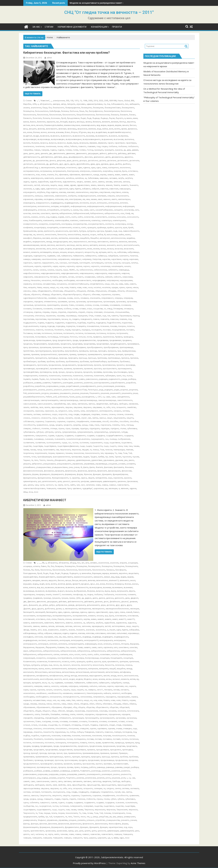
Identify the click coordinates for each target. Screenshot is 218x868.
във (89, 132)
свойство (62, 785)
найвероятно (91, 256)
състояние (84, 443)
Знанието (134, 185)
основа (96, 305)
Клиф (128, 213)
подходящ (60, 326)
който (80, 217)
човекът (113, 485)
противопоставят (121, 764)
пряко (131, 372)
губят (78, 598)
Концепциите (116, 658)
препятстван (29, 351)
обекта (98, 704)
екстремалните (59, 171)
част (32, 834)
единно (91, 612)
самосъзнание (30, 404)
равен (82, 379)
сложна (112, 414)
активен (94, 563)
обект (92, 704)
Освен (71, 305)
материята (104, 669)
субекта (121, 799)
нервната (27, 284)
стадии (57, 799)
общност (86, 294)
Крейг (131, 228)
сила (70, 411)
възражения (107, 139)
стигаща (130, 425)
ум (110, 817)
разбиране (28, 383)
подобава (82, 323)
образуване (57, 707)
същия (89, 446)
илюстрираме (75, 199)
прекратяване (80, 750)
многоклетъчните (131, 245)
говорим (45, 150)
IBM (132, 101)
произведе (130, 365)
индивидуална (57, 203)
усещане (72, 820)
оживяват (52, 298)
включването (52, 129)
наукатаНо (47, 266)
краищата (92, 228)
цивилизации (113, 831)
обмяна (133, 704)
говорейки (28, 150)
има (88, 199)
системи (37, 414)
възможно (55, 136)
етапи (43, 175)
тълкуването (59, 817)
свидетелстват (102, 404)
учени (77, 467)
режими (53, 778)
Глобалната (109, 595)
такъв (39, 450)
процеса (70, 372)
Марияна (37, 238)
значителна (101, 630)
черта (50, 834)
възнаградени (96, 587)
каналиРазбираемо (104, 210)
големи (68, 150)
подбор (27, 736)
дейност (103, 153)
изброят (95, 189)
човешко (68, 838)
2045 (106, 101)
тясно (83, 817)
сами (108, 397)
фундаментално (72, 827)
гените (49, 595)
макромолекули (30, 669)
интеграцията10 (91, 640)
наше (65, 270)
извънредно (125, 189)
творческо (133, 810)
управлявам (89, 464)
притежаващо (114, 358)
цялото (26, 834)
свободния (40, 785)
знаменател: (53, 630)
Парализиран (125, 316)
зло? (40, 630)
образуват (67, 707)
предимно (127, 340)
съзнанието (60, 439)
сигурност (63, 411)
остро (90, 309)
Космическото (54, 662)
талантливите (49, 450)
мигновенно (103, 242)
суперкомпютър (101, 432)
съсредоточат (45, 806)
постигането (69, 333)
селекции (98, 788)
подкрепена (71, 323)
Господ (90, 150)
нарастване (116, 259)
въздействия (101, 132)
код (48, 217)
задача (26, 182)
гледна (104, 146)
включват (62, 129)
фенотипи (53, 824)
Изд (48, 192)
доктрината (81, 605)
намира (27, 259)
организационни (94, 302)
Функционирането (60, 478)
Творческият (122, 810)
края (125, 228)
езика (105, 168)
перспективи (41, 319)
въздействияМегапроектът (119, 132)
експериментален (31, 171)
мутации (103, 252)
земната (101, 185)
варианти (51, 122)
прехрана (112, 351)
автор (63, 104)
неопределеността (71, 697)
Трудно (94, 457)
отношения (28, 316)
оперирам (128, 298)
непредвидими (99, 280)
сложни (120, 414)
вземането (98, 577)
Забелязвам (93, 178)
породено (76, 330)
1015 (77, 101)
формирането (58, 474)
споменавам (96, 421)
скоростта (63, 414)
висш (26, 129)
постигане (58, 333)
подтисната (45, 736)
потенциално (73, 743)
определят (28, 718)
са (104, 397)
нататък (134, 263)
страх (68, 428)
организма (121, 302)
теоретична (28, 453)
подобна (91, 323)
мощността (90, 252)
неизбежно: (41, 693)
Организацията (92, 718)
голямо (83, 150)
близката (115, 115)
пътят (76, 379)
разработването (118, 383)
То (116, 453)
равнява (119, 767)
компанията (48, 220)
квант (26, 651)
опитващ (65, 714)
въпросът (62, 143)
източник (39, 637)
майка (121, 235)
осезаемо (80, 305)
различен (78, 383)
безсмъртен (86, 108)
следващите (83, 792)
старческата (106, 425)
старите (73, 799)
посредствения (118, 330)
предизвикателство (88, 340)
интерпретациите (76, 644)
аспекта (36, 566)
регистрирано (30, 778)
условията (131, 464)
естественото (29, 175)
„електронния (59, 101)
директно (129, 157)
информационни (78, 206)
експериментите (80, 616)
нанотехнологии (49, 259)
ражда (124, 379)
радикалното (114, 379)
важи (135, 118)
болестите (37, 118)
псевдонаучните (30, 376)
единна (87, 168)
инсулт (93, 203)
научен (62, 266)
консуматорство (80, 224)
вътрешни (84, 143)
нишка (46, 287)
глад (98, 146)
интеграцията (77, 640)
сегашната (77, 788)
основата (27, 309)
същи (82, 446)
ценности (75, 481)
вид (98, 125)
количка (112, 217)
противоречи (46, 372)
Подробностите (114, 323)
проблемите (113, 361)
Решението (95, 393)
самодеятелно (123, 397)
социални (61, 421)
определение (101, 714)
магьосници (112, 235)
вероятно (123, 573)
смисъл (102, 418)
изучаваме (49, 637)
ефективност (87, 175)
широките (102, 838)
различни (88, 383)
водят (42, 584)
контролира (120, 224)
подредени (101, 323)
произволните (56, 369)
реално (49, 390)
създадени (110, 803)
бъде (89, 118)
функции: (97, 474)
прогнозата (42, 365)
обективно (107, 704)
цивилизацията (110, 481)
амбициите (134, 104)
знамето (125, 185)
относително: (61, 728)
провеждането (30, 365)
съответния (40, 443)
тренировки (77, 457)
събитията (34, 803)
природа (63, 358)
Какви (80, 647)
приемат (114, 753)
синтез (118, 788)
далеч (31, 153)
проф (55, 372)
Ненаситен (36, 280)
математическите (59, 669)
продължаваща (107, 760)
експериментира (44, 616)
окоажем (112, 711)
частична (40, 834)
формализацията (31, 827)
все (25, 132)
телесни (109, 450)
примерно (82, 354)
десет (106, 602)
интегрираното (30, 644)
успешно (90, 820)
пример (73, 354)
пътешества (55, 379)
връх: (93, 584)
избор (40, 633)
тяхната (50, 460)
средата (59, 425)
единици (75, 612)
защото (135, 626)
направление (64, 259)
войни (105, 129)
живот (132, 175)
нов (61, 287)
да (125, 150)
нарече (110, 686)
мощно (71, 252)
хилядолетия (101, 478)
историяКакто (53, 210)
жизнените (60, 178)
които (74, 217)
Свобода (116, 781)
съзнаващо (39, 439)
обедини (84, 704)
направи (64, 686)
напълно (93, 686)
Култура (83, 231)
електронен (85, 171)
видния (111, 125)
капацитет (118, 210)
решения (105, 393)
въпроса (44, 143)
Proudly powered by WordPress (89, 863)
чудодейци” (87, 488)
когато (42, 217)
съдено (61, 803)
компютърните (119, 220)
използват (111, 633)
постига (125, 739)
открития (62, 312)
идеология (63, 189)
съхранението (96, 443)
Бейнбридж (55, 111)
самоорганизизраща (69, 400)
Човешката (51, 488)
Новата (73, 287)
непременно (99, 697)
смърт (110, 418)
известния (114, 189)
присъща (83, 358)
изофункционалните (87, 196)
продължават (94, 760)
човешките (37, 838)
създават (91, 436)
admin (48, 58)
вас (58, 122)
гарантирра (131, 143)
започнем (86, 626)
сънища (113, 439)
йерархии (134, 644)
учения (133, 820)
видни (104, 125)
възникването (102, 136)
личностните (51, 235)
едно (99, 168)
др (47, 164)
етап (38, 175)
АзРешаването (118, 104)
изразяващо (133, 633)
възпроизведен (58, 139)
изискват (71, 192)
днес (25, 605)
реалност (58, 390)
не (77, 270)
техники (69, 453)
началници (105, 266)
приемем (35, 354)
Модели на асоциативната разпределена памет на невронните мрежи (108, 3)
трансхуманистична (62, 457)
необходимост (42, 697)
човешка (118, 834)
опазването (28, 714)
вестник (27, 125)
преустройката (71, 351)
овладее (70, 711)
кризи (40, 231)
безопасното (58, 108)
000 (68, 101)
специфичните (83, 421)
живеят (101, 619)
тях (88, 817)
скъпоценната (59, 792)
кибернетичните (128, 651)
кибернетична (83, 651)
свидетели (107, 781)
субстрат (40, 432)
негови (116, 690)
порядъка (86, 330)
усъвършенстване (60, 467)
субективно (130, 799)
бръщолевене (73, 118)
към (120, 231)
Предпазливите (40, 344)
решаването (65, 393)
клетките (64, 654)
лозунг (93, 235)
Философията (115, 824)
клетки (56, 654)
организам (81, 302)
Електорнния (73, 171)
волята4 (61, 584)
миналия (132, 242)
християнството (37, 831)
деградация (93, 153)
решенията (127, 393)
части (42, 485)
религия (101, 778)
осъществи (98, 309)
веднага (72, 122)
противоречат (29, 767)
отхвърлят (84, 728)
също (106, 446)
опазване (85, 298)
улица (95, 817)
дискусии (27, 161)
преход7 (34, 753)
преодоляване (103, 750)
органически (40, 305)
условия (122, 464)
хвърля (91, 478)
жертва (103, 175)
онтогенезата (133, 711)
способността (29, 425)
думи (93, 164)
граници (47, 598)
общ (75, 707)
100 (72, 101)
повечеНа (105, 319)
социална (39, 421)
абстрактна (53, 563)
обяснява (96, 294)
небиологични (100, 270)
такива (26, 450)
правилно (97, 337)
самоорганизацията (49, 400)
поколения (97, 736)
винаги (125, 125)
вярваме (93, 143)
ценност (66, 481)
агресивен (81, 104)
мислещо (71, 245)
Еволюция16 (29, 612)
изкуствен (94, 192)
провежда (39, 760)
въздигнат (28, 136)
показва (114, 326)
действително (47, 157)
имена (70, 637)
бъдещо (104, 118)
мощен (56, 252)
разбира (132, 379)
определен (28, 302)
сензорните (29, 411)
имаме (94, 199)
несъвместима (49, 284)
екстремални (46, 171)
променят (88, 369)
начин (36, 270)
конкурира (52, 658)
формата (27, 474)
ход (125, 827)
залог (94, 182)
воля (111, 129)
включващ (72, 129)
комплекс (74, 220)
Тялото (42, 460)
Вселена (110, 584)
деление (99, 602)
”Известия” (45, 101)
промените (78, 369)
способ (105, 421)
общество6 (124, 707)
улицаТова (104, 817)
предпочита (66, 344)
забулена (90, 623)
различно (126, 771)
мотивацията (46, 252)
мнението (111, 245)
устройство (100, 820)
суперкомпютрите (85, 432)
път (47, 379)
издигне (54, 192)
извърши (57, 633)
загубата (129, 178)
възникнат (40, 591)
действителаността (32, 157)
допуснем (61, 161)
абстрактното (46, 104)
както (92, 210)
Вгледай (64, 122)
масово (54, 238)
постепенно (47, 333)
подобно (35, 736)
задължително (69, 182)
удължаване (109, 460)
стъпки (123, 428)
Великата (97, 122)
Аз (105, 104)
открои (89, 312)
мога (49, 249)
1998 (85, 101)
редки (117, 390)
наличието (124, 256)
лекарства (28, 235)
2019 (96, 101)
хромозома (51, 831)
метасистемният (97, 672)
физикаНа (60, 471)
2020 (101, 101)
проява (70, 767)
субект (113, 799)
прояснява (108, 372)
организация (109, 302)
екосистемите (29, 616)
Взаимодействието (47, 577)
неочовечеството (83, 280)
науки (55, 266)
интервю (55, 206)
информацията (30, 210)
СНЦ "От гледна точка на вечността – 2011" (109, 12)
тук (107, 457)
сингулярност (92, 411)
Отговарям (118, 309)
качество (36, 213)
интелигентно (44, 206)
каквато (73, 647)
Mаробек (27, 104)
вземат (107, 577)
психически (67, 376)
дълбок (118, 164)
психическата (55, 376)
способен (114, 421)
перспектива (29, 319)
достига (103, 161)
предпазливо (54, 344)
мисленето (61, 245)
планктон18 (48, 732)
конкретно (41, 658)
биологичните (85, 570)
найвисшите (104, 683)
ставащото (48, 799)
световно (87, 781)
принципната (41, 358)
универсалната (30, 820)
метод (67, 676)
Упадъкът (42, 820)
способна (134, 421)
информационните (96, 206)
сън (107, 439)
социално (71, 421)
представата (132, 746)
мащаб (113, 669)
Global (127, 101)
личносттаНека (74, 235)
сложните (129, 414)
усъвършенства (113, 820)
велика (89, 122)
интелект (124, 203)
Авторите (71, 104)
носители (106, 287)
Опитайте (45, 714)
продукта (83, 760)
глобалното (133, 146)
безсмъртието (128, 108)
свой (55, 785)
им (84, 199)
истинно (116, 644)
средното (68, 425)
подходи (51, 326)
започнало (28, 185)
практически (108, 337)
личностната (98, 665)
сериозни (39, 411)
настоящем (73, 263)
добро (52, 605)
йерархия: (40, 647)
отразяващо (71, 316)
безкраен (59, 566)
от (105, 309)
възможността (79, 136)
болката (46, 118)
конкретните (55, 224)
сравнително (42, 425)
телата (54, 813)
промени (68, 369)
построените (122, 333)
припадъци (53, 358)
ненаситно (46, 280)
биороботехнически (86, 115)
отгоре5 (86, 725)
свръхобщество (79, 785)
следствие (96, 414)
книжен (35, 217)
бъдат (83, 118)
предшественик (66, 750)
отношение (109, 312)
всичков (51, 132)
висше (68, 580)
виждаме (36, 580)
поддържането (30, 323)
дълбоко (127, 164)
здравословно (83, 185)
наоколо (55, 686)
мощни (63, 252)
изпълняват (122, 633)
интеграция (65, 640)
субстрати (49, 432)
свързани (78, 407)
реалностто (68, 390)
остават (83, 309)
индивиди (97, 637)
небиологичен (86, 270)
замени (36, 626)
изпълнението (122, 196)
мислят (107, 676)
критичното (49, 231)
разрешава (43, 774)
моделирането (80, 249)
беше (82, 111)
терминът (60, 453)
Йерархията (51, 647)
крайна (90, 662)
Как (81, 210)
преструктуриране (43, 351)
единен (67, 612)
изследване (49, 199)
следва (76, 414)
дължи (59, 609)
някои (136, 287)
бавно (44, 566)
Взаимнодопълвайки (54, 125)
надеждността (40, 256)
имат (100, 199)
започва (69, 626)
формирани (70, 474)
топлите (27, 457)
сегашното (121, 407)
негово (71, 277)
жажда (96, 175)
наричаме (134, 259)
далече (102, 598)
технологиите (72, 813)
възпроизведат (30, 139)
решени (75, 393)
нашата (59, 270)
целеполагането (49, 481)
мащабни (121, 669)
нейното (117, 277)
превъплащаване (44, 340)
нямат (70, 704)
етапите (50, 175)
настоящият (85, 263)
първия (35, 379)
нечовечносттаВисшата (78, 284)
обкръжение (101, 291)
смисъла (35, 795)
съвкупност (45, 803)
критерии (124, 662)
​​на (52, 683)
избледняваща (30, 633)
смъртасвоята (119, 418)
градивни (27, 598)
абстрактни (64, 563)
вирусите (53, 580)
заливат (87, 182)
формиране (45, 827)
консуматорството (96, 224)
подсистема (127, 323)
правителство (108, 743)
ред (39, 778)
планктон (38, 732)
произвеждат (29, 369)
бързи (112, 118)
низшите (32, 287)
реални (42, 390)
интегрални (114, 203)
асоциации (133, 563)
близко (132, 115)
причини (134, 358)
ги (85, 595)
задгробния (43, 182)
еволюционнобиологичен (117, 609)
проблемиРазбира (98, 361)
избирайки (134, 630)
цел (39, 481)
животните (49, 178)
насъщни (126, 263)
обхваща (46, 294)
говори (37, 150)
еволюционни (85, 609)
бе (49, 566)
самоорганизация (31, 400)
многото (58, 679)
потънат (82, 337)
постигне (79, 333)
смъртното (57, 795)
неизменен (68, 693)
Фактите (99, 467)
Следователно (107, 792)
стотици (54, 428)
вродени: (85, 584)
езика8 (129, 612)
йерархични (29, 647)
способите (124, 421)
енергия (117, 171)
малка (41, 669)
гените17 (57, 595)
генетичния (51, 146)
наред (125, 259)
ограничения (92, 711)
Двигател (31, 602)
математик (63, 238)
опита (37, 714)
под (130, 319)
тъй (51, 817)
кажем (76, 210)
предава (27, 746)
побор (73, 732)
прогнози (59, 760)
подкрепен (60, 323)
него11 (100, 690)
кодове (61, 217)
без (50, 108)
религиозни (91, 778)
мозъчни (119, 249)
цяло (137, 831)
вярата (132, 591)
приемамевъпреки (91, 753)
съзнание (49, 439)
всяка (26, 587)
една (93, 168)
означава (62, 298)
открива (46, 312)
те (91, 450)
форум (80, 474)
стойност (36, 428)
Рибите (49, 397)
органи (72, 302)
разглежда (96, 771)
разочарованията (102, 383)
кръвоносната (62, 231)
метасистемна (55, 672)
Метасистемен (41, 672)
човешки (27, 838)
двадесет (134, 598)
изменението (61, 196)
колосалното (133, 217)
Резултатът (71, 778)
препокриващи (126, 347)
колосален (121, 217)
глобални (122, 146)
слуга (54, 418)
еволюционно (98, 609)
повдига (76, 319)
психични (88, 376)
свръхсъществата (109, 785)
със (70, 443)
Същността (98, 446)
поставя (37, 333)
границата (99, 150)
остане (34, 725)
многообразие (47, 679)
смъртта (130, 418)
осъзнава (43, 725)
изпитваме (102, 196)
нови (79, 287)
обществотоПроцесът (72, 294)
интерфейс (65, 206)
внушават (27, 584)
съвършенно (41, 436)
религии (80, 778)
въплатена (129, 139)
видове (118, 125)
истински (42, 210)
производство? (42, 369)
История (125, 644)
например (87, 259)
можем (96, 249)
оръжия (64, 305)
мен (71, 242)
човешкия (62, 488)
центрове (85, 481)
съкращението (97, 439)
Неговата (54, 277)
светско (92, 404)
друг (61, 164)
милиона (114, 242)
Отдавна (94, 725)
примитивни (29, 757)
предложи (28, 344)
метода (74, 676)
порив (68, 330)
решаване (54, 393)
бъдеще (96, 118)
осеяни (88, 305)
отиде (119, 725)
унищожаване (49, 464)
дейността (112, 153)
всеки (30, 132)
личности (76, 665)
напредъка (73, 686)
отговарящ (76, 725)
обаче (76, 704)
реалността (126, 774)
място (110, 252)
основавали (115, 305)
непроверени (113, 280)
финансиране (114, 471)
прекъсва (67, 347)
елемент (92, 616)
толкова (107, 813)
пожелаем (56, 736)
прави (98, 743)
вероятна (131, 122)
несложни (37, 284)
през (25, 347)
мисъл (86, 245)
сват (69, 404)
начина (43, 270)
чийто (73, 485)
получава (107, 736)
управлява (63, 820)
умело (131, 460)
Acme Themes (138, 863)
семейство (132, 407)
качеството (46, 213)
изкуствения (105, 192)
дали (37, 153)
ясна (31, 492)
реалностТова (81, 390)
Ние (25, 287)
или (66, 199)
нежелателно (29, 693)
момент (27, 252)
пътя (70, 379)
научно (86, 266)
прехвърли (84, 351)
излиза (125, 192)
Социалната (50, 421)
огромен (116, 294)
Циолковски (132, 481)
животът (69, 623)
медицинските (39, 242)
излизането (28, 196)
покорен (122, 326)
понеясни (49, 330)
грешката (56, 598)
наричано (28, 263)
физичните (102, 471)
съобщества (29, 806)
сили (83, 411)
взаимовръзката (88, 125)
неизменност (80, 693)
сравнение (134, 795)
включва (41, 129)
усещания (113, 464)
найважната (66, 256)
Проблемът (125, 361)
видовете (27, 580)
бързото (120, 118)
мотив (133, 679)
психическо (78, 376)
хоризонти (118, 478)
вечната (40, 125)
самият (26, 781)
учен (71, 467)
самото (54, 781)
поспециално (80, 739)
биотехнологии (103, 115)
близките (124, 115)
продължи (133, 760)
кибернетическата (51, 651)
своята (47, 407)
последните (96, 330)
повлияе (123, 319)
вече (33, 125)
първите (27, 379)
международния (60, 242)
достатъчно (93, 161)
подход (43, 326)
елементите (96, 171)
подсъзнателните (31, 326)
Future (120, 101)
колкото (115, 654)
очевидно (127, 728)
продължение (55, 365)
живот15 (131, 619)
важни (26, 122)
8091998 (113, 101)
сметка (95, 418)
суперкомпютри (69, 432)
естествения (133, 616)
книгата (27, 217)
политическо (29, 330)
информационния (113, 206)
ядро (122, 838)
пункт (119, 376)
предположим (96, 746)
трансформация (44, 457)
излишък (39, 196)
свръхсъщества (93, 785)
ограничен (106, 294)
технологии (79, 453)
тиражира (109, 453)
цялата (30, 485)
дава (129, 150)
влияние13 (114, 580)
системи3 (36, 792)
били (37, 570)
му (97, 252)
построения (29, 337)
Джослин (88, 157)
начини (51, 270)
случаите (69, 418)
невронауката (101, 273)
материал (72, 669)
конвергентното (30, 224)
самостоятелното (125, 400)
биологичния (55, 115)
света (60, 781)
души (112, 164)
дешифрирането (76, 157)
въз (93, 132)
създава (69, 803)
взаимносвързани (72, 125)
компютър (96, 220)
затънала (45, 185)
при (119, 351)
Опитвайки (55, 714)
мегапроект (105, 238)
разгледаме (68, 383)
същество (27, 446)
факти (92, 467)
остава (75, 309)
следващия (85, 414)
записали (118, 182)
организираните (107, 718)
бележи (27, 570)
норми (132, 700)
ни (116, 284)
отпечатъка (40, 316)
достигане (112, 161)
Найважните (78, 256)
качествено (124, 647)
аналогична (36, 108)
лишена (85, 235)
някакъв (42, 704)
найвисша (102, 256)
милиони (123, 242)
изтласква (59, 199)
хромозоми (62, 831)
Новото (125, 700)
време (124, 129)
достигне (111, 605)
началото (27, 270)
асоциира (28, 566)
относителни (49, 728)
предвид (35, 746)
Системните (46, 792)
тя (32, 460)
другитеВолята (83, 164)
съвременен (29, 436)
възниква (90, 136)
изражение (28, 199)
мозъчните (129, 249)
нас (57, 263)
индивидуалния (71, 203)
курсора (100, 231)
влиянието (124, 580)
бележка (65, 111)
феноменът (49, 471)
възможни (45, 136)
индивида (87, 637)
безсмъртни (119, 566)
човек (98, 485)
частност (50, 485)
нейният (109, 277)
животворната (37, 178)
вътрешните (122, 591)
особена (67, 309)
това (120, 453)
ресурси (45, 393)
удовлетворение (83, 460)
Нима (39, 287)
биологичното (69, 115)
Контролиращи (92, 658)
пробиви (42, 361)
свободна (113, 404)
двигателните (59, 153)
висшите (33, 129)
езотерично (113, 168)
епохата (100, 616)
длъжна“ (125, 602)
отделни (38, 312)
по (70, 319)
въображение (80, 591)
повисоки (114, 319)
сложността (46, 418)
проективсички (109, 365)
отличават (98, 312)
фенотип (43, 824)
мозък (103, 249)
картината (108, 647)
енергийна (108, 171)
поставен (130, 330)
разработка (28, 386)
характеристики (116, 827)
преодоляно (116, 750)
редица (45, 778)
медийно (27, 242)
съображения (124, 439)
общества (90, 707)
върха (107, 591)
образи (27, 294)
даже (26, 153)
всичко (44, 132)
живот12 (122, 619)
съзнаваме (28, 439)
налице (126, 683)
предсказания (109, 746)
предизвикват (115, 340)
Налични (134, 256)
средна (33, 799)
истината (107, 644)
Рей (25, 393)
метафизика (125, 672)
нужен (122, 287)
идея (71, 189)
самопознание (43, 781)
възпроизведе (44, 139)
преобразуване (79, 347)
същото (113, 446)
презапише (34, 347)
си (56, 411)
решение (84, 393)
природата (73, 358)
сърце (64, 443)
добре (45, 605)
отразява (61, 316)
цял (25, 485)
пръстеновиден (120, 372)
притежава (102, 358)
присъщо (92, 358)
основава (104, 305)
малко (128, 235)
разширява (72, 774)
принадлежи (109, 354)
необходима (29, 697)
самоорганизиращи (107, 400)
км (132, 213)
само (113, 397)
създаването (80, 436)
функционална (30, 478)
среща (85, 425)
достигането (123, 161)
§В (43, 563)
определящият (52, 718)
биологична (126, 111)
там (57, 450)
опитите (80, 714)
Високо (133, 125)
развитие (47, 383)
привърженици (129, 351)
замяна (101, 182)
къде (115, 231)
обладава (112, 291)
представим (77, 344)
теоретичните (41, 453)
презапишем (45, 347)
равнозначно (92, 379)
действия (58, 157)
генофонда (78, 595)
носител (97, 287)
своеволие (133, 404)
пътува (64, 379)
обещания (81, 291)
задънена (132, 623)
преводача (128, 337)
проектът (121, 365)
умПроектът (37, 464)
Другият (27, 609)
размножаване (30, 774)
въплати (27, 143)
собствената (29, 421)
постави (90, 739)
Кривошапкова (30, 231)
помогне (40, 330)
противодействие (31, 372)
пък (124, 376)
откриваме (127, 725)
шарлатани (99, 488)
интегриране (120, 640)
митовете (94, 245)
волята (117, 129)
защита (54, 185)
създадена (100, 436)
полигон (131, 326)
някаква (33, 704)
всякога (32, 587)
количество (89, 217)
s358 (34, 104)
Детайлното (115, 602)
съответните (29, 443)
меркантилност (80, 242)
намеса (47, 686)
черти (60, 485)
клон (71, 654)
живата (111, 175)
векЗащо (81, 122)
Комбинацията (35, 220)
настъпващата (97, 263)
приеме (27, 354)
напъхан (102, 686)
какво (86, 210)
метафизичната (56, 676)
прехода (93, 351)
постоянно (49, 743)
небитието (113, 270)
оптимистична (50, 302)
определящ (39, 718)
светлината (82, 404)
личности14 (86, 665)
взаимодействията (65, 577)
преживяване (133, 344)
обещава (117, 704)
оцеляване (102, 728)
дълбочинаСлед (30, 168)
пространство (89, 764)
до (34, 161)
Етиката (61, 619)
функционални (44, 478)
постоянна (101, 333)
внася (133, 580)
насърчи (117, 263)
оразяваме (62, 302)
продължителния (85, 365)
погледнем (127, 732)
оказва (70, 298)
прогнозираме (71, 760)
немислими (128, 277)
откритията (72, 312)
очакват (98, 316)
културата (91, 231)
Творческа (89, 810)
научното (95, 266)
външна (69, 591)
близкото (27, 118)
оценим (111, 728)
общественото (102, 707)
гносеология (121, 595)
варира (106, 573)
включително (102, 580)
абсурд (73, 563)
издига (65, 633)
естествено (133, 171)
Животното (60, 623)
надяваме (51, 256)
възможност (66, 136)
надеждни (28, 256)
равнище (110, 767)
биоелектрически (112, 111)
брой (63, 118)
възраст (61, 591)
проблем (51, 361)
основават (73, 721)
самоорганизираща (88, 400)
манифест (28, 238)
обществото (56, 294)
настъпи (108, 263)
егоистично (71, 168)
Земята (117, 185)
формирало (45, 474)
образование (29, 707)
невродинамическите (50, 273)
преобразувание (111, 347)
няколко (27, 291)
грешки (65, 598)
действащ (122, 153)
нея (112, 284)
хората (26, 831)
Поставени (28, 333)
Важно (33, 122)
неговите (63, 277)
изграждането (30, 192)
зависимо (104, 178)
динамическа (117, 157)
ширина (93, 838)
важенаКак (86, 573)
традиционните (30, 817)
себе (108, 407)
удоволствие (97, 460)
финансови (127, 471)
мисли (79, 245)
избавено (86, 189)
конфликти (28, 228)
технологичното (92, 453)
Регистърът (93, 390)
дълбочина (50, 609)
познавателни (93, 326)
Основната (37, 309)
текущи (47, 813)
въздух (36, 136)
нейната (100, 277)
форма (125, 824)
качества (27, 213)
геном (60, 146)
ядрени (133, 488)
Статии (29, 101)
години (61, 150)
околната (122, 711)
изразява (38, 199)
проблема (60, 361)
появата (83, 743)
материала (82, 669)
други (73, 164)
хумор (71, 831)
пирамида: (28, 732)
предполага (83, 746)
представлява (89, 344)
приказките (63, 354)
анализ (26, 108)
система (126, 411)
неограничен (56, 697)
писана (65, 319)
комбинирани (126, 654)
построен (111, 333)
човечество (95, 834)
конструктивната (65, 658)
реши (135, 393)
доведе (71, 605)
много (120, 245)
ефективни (64, 175)
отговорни (28, 312)
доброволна (62, 605)
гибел (66, 146)
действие (131, 153)
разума (63, 774)
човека (105, 485)
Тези (102, 450)
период (136, 316)
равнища (101, 767)
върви (69, 143)
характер (76, 478)
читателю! (90, 485)
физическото (88, 824)
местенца (92, 242)
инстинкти (84, 203)
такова (33, 450)
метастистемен (112, 672)
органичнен (29, 721)
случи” (84, 418)
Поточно (74, 337)
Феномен (129, 467)
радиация (103, 379)
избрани (48, 633)
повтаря (118, 732)
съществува (38, 446)
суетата (58, 432)
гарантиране (29, 595)
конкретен (43, 224)
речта (108, 778)
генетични (40, 146)
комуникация (29, 658)
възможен (50, 587)
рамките (82, 774)
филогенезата (101, 824)
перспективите (54, 319)
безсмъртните (132, 566)
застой (37, 185)
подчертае (71, 326)
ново (85, 287)
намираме (36, 259)
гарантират (120, 143)
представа (121, 746)
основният (112, 721)
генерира (40, 595)
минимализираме (31, 245)
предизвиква (103, 340)
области (121, 291)
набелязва (122, 252)
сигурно (110, 788)
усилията (81, 820)
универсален (130, 817)
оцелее (93, 728)
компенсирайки (62, 220)
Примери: (123, 753)
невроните (28, 277)
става (91, 425)
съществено (127, 443)
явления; (125, 488)
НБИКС (72, 270)
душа (34, 609)
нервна (134, 697)
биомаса (110, 570)
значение (28, 189)
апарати (123, 563)
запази (51, 626)
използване (100, 633)
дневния (133, 602)
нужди (26, 704)
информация (128, 206)
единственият (102, 612)
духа (98, 164)
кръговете (74, 231)
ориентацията (53, 305)
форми (35, 474)
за (86, 178)
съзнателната (131, 803)
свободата (126, 781)
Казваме (61, 647)
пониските (28, 739)
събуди (124, 432)
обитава (91, 291)
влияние (92, 129)
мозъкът (116, 679)
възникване (117, 587)
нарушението (48, 263)
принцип (119, 354)
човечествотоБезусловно (34, 488)
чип (78, 485)
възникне (113, 136)
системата (28, 414)
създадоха (129, 436)
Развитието (57, 383)
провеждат (49, 760)
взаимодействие (30, 577)
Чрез (69, 488)
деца (65, 157)
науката (38, 266)
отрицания (83, 316)
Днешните (33, 605)
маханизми (74, 238)
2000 (90, 101)
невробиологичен (31, 273)
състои (75, 443)
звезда (26, 630)
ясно (36, 492)
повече (96, 319)
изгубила (41, 192)
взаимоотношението (83, 577)
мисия (43, 245)
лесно (56, 665)
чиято (57, 834)
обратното (36, 294)
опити (73, 714)
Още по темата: (33, 94)
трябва (101, 457)
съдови (51, 436)
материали (93, 669)
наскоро (63, 263)
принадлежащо (56, 757)
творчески (76, 450)
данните (44, 153)
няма (34, 291)
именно (107, 199)
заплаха (126, 182)
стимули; (27, 428)
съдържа (59, 436)
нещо (107, 284)
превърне (130, 743)
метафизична (42, 676)
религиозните (34, 393)
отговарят (66, 725)
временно (132, 129)
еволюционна (71, 609)
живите (125, 175)
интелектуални (30, 206)
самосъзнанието (45, 404)
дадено (88, 598)
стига (123, 425)
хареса (84, 478)
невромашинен (87, 273)
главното (82, 146)
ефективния (75, 175)
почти (89, 337)
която (84, 228)
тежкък (96, 450)
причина (125, 358)
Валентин (41, 122)
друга (67, 164)
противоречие (43, 767)
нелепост (116, 693)
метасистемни (68, 672)
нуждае (115, 287)
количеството (101, 217)
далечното (119, 598)
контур (130, 224)
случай (77, 418)
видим (123, 577)
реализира (120, 386)
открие (54, 312)
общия (38, 711)
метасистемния (82, 672)
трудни (86, 457)
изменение (49, 196)
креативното (113, 662)
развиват (55, 771)
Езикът (136, 612)
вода (99, 129)
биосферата (121, 570)
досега (75, 161)
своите (26, 407)
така (131, 446)
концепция (128, 658)
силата (76, 411)
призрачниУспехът (49, 354)
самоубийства (60, 404)
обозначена (131, 291)
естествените (121, 616)
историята (65, 210)
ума (126, 460)
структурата (94, 428)
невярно (92, 690)
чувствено (77, 488)
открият (82, 312)
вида (117, 577)
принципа (129, 354)
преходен (102, 351)
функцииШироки (120, 474)
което (68, 217)
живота (26, 178)
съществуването (44, 810)
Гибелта (74, 146)
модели (68, 249)
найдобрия (113, 256)
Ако (127, 104)
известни (104, 189)
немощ (26, 280)
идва (37, 189)
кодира (54, 217)
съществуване (50, 446)
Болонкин (55, 118)
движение (71, 153)
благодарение (30, 573)
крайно (110, 228)
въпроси (53, 143)
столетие (45, 428)
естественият (29, 619)
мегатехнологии (118, 238)
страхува (75, 428)
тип (102, 453)
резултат (124, 390)
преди (75, 340)
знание (72, 630)
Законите (27, 626)
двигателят (41, 602)
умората (27, 464)
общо (54, 711)
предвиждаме (46, 746)
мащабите (85, 238)
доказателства (42, 161)
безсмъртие (98, 108)
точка (34, 457)
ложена (129, 665)
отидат (112, 725)
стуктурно (115, 428)
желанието (78, 619)
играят (112, 630)
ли (34, 235)
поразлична (60, 739)
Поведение (89, 732)
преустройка (58, 351)
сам (133, 778)
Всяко (67, 132)
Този (125, 453)
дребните (54, 164)
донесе (53, 161)
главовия (91, 146)
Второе (74, 132)
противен (108, 764)
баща (45, 108)
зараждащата (98, 626)
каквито (87, 647)
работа (92, 767)
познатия (76, 736)
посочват (107, 330)
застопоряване (118, 626)
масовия (46, 238)
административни (95, 104)
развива (38, 383)
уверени (71, 460)
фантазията (119, 467)
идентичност (52, 189)
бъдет (58, 573)
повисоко (109, 732)
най (58, 256)
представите (39, 750)
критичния (134, 662)
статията (116, 425)
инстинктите (53, 640)
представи (28, 750)
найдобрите (116, 683)
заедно (80, 182)
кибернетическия (68, 651)
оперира (119, 298)
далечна (110, 598)
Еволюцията (51, 612)
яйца (25, 492)
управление (78, 464)
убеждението (60, 460)
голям (76, 150)
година (53, 150)
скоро (55, 414)
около (77, 298)
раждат (127, 767)
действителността (75, 602)
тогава (90, 813)
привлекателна (75, 753)
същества (98, 806)
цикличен (122, 481)
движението (81, 153)
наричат (37, 263)
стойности (91, 799)
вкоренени (82, 129)
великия (115, 122)
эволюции (113, 488)
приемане (105, 753)
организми (132, 302)
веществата (133, 573)
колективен (105, 654)
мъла (44, 683)
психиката (43, 376)
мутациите (36, 683)
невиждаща (124, 270)
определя (38, 302)
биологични (43, 115)
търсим (136, 457)
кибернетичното (112, 213)
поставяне (107, 739)
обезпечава (58, 291)
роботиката (63, 397)
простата (98, 369)
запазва (109, 182)
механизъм (83, 676)
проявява (98, 372)
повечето (99, 732)
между (49, 242)
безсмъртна (29, 111)
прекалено (57, 347)
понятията (49, 739)
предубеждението (118, 344)
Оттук (91, 316)
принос (68, 757)
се (104, 407)
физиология (64, 824)
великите (106, 122)
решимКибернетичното (34, 397)
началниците (117, 266)
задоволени (121, 623)
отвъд (110, 309)
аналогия (114, 563)
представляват (103, 344)
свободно (123, 404)
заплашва (60, 626)
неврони (125, 273)
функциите (107, 474)
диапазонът (99, 157)
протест (99, 764)
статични (81, 799)
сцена (26, 803)
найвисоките (92, 683)
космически (42, 662)
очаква (119, 728)
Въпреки (35, 143)
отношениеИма (122, 312)
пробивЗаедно (30, 361)
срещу (40, 799)
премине (91, 750)
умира (120, 817)
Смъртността (45, 795)
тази (126, 446)
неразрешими (126, 280)
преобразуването (95, 347)
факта (86, 467)
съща (106, 443)
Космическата (29, 662)
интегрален (102, 203)
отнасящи (28, 728)
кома (26, 220)
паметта (115, 316)
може (90, 249)
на (115, 252)
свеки (74, 404)
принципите (29, 358)
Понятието (59, 330)
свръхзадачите (58, 407)
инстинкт (42, 640)
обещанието (70, 291)
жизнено (78, 623)
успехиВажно (29, 467)
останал (129, 721)
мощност (79, 252)
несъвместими (39, 700)
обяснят (61, 711)
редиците (109, 390)
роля (123, 778)
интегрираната (106, 640)
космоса (76, 228)
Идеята (78, 189)
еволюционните (48, 168)
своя (41, 407)
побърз (80, 732)
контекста (110, 224)
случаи (61, 418)
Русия (72, 397)
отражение (51, 316)
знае (45, 630)
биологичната (30, 115)
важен (129, 118)
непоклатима (86, 697)
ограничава (80, 711)
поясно (91, 743)
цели (60, 481)
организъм (28, 305)
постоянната (38, 743)
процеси (78, 372)
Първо (42, 379)
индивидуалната (121, 637)
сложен (104, 414)
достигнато (28, 164)
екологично (125, 168)
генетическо (29, 146)
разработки (40, 386)
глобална (113, 146)
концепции (105, 658)
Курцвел (108, 231)
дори (69, 161)
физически (82, 471)
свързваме (97, 407)
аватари (56, 104)
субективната (29, 432)
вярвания (102, 143)
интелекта (63, 644)
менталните (29, 672)
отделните (103, 725)
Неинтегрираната (94, 693)
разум (62, 386)
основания (126, 305)
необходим (57, 280)
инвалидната (29, 203)
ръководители (88, 397)
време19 (76, 584)
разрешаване (52, 386)
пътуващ (84, 767)
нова (66, 287)
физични (92, 471)
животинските (37, 623)
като (137, 210)
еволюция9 (40, 612)
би (86, 111)
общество (114, 707)
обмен (125, 704)
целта (94, 831)
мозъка (110, 249)
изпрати (111, 196)
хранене (128, 478)
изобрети (72, 196)
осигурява (46, 721)
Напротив (97, 259)
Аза (108, 104)
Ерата (125, 171)
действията (89, 602)
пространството (110, 369)
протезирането (125, 369)
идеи (43, 189)
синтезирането (106, 411)
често (66, 485)
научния (41, 690)
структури (105, 428)
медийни (131, 238)
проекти (97, 365)
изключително (82, 192)
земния (109, 185)
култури (44, 665)
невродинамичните (70, 273)
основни (103, 721)
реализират (107, 774)
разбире (38, 771)
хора (110, 478)
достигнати (134, 161)
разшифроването (88, 386)
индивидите (107, 637)
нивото (133, 284)
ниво (126, 284)
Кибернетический (81, 213)
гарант (111, 143)
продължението (69, 365)
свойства (34, 407)
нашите (80, 690)
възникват (128, 587)
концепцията (53, 228)
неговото (79, 277)
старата (65, 799)
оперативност (107, 298)
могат (55, 249)
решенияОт (115, 393)
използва (90, 633)
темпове (130, 450)
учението (125, 820)
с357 (99, 397)
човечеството (123, 485)
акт (83, 563)
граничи (119, 150)
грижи (72, 598)
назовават (69, 683)
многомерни (29, 249)
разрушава (54, 774)
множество (41, 249)
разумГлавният (73, 386)
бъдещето (74, 573)
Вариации (97, 573)
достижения (40, 164)
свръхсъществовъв (31, 788)
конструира (67, 224)
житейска (70, 178)
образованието (43, 707)
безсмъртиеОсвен (113, 108)
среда (52, 425)
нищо (53, 287)
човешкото (78, 838)
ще (106, 488)
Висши (75, 580)
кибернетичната (98, 651)
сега (113, 407)
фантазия (108, 467)
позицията (81, 326)
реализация (109, 386)
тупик (111, 457)
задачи (34, 182)
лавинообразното (131, 231)
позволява (66, 736)
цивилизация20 (127, 831)
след (70, 414)
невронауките (114, 273)
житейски (79, 178)
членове (64, 834)
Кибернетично (97, 213)
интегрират (43, 644)
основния (58, 309)
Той (130, 453)
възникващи (29, 591)
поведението (86, 319)
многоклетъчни (131, 676)
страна (61, 428)
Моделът (88, 679)
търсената (127, 457)
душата (40, 609)
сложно (27, 418)
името (114, 199)
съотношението (53, 443)
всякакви (60, 132)
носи (90, 287)
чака (37, 485)
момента (35, 252)
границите (109, 150)
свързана (45, 788)
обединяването (44, 291)
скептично (46, 414)
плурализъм (60, 732)
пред (54, 340)
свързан (69, 407)
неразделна (111, 697)
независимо (90, 277)
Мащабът (95, 238)
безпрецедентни (73, 108)
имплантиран (124, 199)
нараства (106, 259)
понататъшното (119, 736)
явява (116, 838)
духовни (105, 164)
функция (104, 827)
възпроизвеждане (74, 139)
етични (68, 619)
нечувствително (97, 284)
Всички (36, 132)
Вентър (123, 122)
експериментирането (62, 616)
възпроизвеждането (92, 139)
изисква (62, 192)
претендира (128, 750)
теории (51, 453)
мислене (51, 245)
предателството (65, 340)
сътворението (76, 806)
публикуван (110, 376)
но (57, 287)
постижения (90, 333)
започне (77, 626)
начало (127, 266)
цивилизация (96, 481)
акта (87, 563)
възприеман (51, 591)
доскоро (83, 161)
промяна (77, 764)
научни (79, 266)
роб (55, 397)
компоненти (85, 220)
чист (83, 485)
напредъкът (76, 259)
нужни (129, 287)
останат (27, 725)
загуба (121, 178)
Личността (62, 235)
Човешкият (58, 838)
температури (119, 450)
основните (48, 309)
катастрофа (129, 210)
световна (68, 781)
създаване (69, 436)
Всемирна (119, 584)
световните (77, 781)
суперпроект (115, 432)
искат (100, 644)
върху (76, 143)
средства (77, 425)
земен (93, 185)
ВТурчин (83, 132)
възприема (123, 136)
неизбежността (55, 693)
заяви (66, 185)
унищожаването (64, 464)
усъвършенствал (43, 467)
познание (105, 326)
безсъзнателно (42, 111)
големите (132, 595)
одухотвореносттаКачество (35, 298)
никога (79, 700)
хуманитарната (30, 481)
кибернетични (113, 651)
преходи (52, 753)
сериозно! (49, 411)
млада (114, 676)
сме (89, 418)
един (80, 168)
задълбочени (55, 182)
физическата (71, 471)
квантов (55, 213)
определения (114, 714)
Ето (56, 175)
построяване (41, 337)
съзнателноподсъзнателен (78, 439)
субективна (132, 428)
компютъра (107, 220)
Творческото (29, 813)
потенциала (61, 743)
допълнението (93, 605)
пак (109, 316)
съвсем (54, 803)
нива (121, 284)
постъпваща (53, 337)
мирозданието (96, 676)
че (56, 485)
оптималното (65, 718)
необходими (69, 280)
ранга (100, 386)
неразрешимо (124, 697)
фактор (26, 824)
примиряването (95, 354)
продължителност (31, 764)
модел (61, 249)
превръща (119, 743)
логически (120, 665)
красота (118, 228)
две (51, 153)
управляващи (101, 464)
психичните (99, 376)
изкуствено (116, 192)
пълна (129, 376)
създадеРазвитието (114, 436)
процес (62, 372)
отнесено (37, 728)
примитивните (42, 757)
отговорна (128, 309)
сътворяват (88, 806)
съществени (115, 443)
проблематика (72, 361)
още (104, 316)
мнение (102, 245)
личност (40, 235)
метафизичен (29, 676)
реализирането (30, 390)
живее (118, 175)
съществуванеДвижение (68, 446)
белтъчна (74, 111)
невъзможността (41, 277)
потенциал (64, 337)
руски (78, 397)
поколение (86, 736)
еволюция (61, 168)
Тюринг (27, 460)
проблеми (84, 361)
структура (84, 428)
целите (87, 831)
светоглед (97, 781)
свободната (28, 785)
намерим (38, 686)
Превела (119, 337)
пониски (131, 736)
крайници (102, 228)
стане (97, 425)
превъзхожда (29, 340)
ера (106, 616)
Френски (88, 474)
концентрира (40, 228)
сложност (35, 418)
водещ (36, 584)
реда (101, 390)
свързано (87, 407)
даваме (135, 150)
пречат (59, 753)
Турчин (118, 457)
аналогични (104, 563)
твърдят (85, 450)
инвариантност (43, 203)
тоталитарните (118, 813)
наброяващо (133, 252)
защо (60, 185)
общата (82, 707)
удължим (119, 460)
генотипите (67, 595)
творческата (65, 450)
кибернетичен (66, 213)
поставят (117, 739)
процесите (88, 372)
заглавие (113, 178)
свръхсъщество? (124, 785)
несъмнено (62, 284)
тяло (36, 460)
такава (136, 446)
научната (70, 266)
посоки (70, 739)
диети (108, 157)
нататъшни (28, 266)
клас (122, 213)
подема (41, 323)
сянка (120, 446)
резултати (133, 390)
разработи (131, 383)
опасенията (95, 298)
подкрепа (49, 323)
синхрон (117, 411)
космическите (65, 228)
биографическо (96, 111)
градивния (38, 598)
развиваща (65, 771)
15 (81, 101)
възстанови (119, 139)
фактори (35, 824)
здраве (73, 185)
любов (100, 235)
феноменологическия (33, 471)
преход (26, 753)
